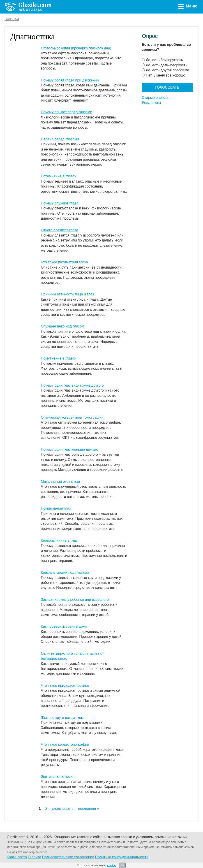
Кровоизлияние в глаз (59, 540)
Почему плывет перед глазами (66, 112)
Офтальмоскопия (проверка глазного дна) (76, 48)
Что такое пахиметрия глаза (64, 262)
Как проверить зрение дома (64, 626)
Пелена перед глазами (60, 139)
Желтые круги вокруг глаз (62, 718)
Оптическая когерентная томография (72, 417)
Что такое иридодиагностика (65, 686)
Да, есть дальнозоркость (166, 65)
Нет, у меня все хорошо (165, 75)
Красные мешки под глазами (65, 572)
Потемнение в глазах (59, 176)
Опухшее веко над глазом (62, 326)
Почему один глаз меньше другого (69, 449)
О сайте (35, 857)
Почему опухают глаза (60, 203)
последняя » (88, 809)
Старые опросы (155, 98)
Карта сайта (17, 857)
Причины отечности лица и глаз (67, 294)
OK (122, 865)
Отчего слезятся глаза (60, 230)
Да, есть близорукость (164, 60)
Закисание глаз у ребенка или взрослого (75, 600)
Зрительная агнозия (58, 776)
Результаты (151, 103)
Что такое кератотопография (65, 744)
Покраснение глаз (56, 508)
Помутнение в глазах (58, 358)
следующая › (63, 809)
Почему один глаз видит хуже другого (72, 385)
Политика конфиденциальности (122, 857)
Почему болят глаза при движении (70, 80)
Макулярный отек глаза (60, 482)
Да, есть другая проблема (167, 70)
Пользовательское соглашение (68, 857)
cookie (111, 865)
